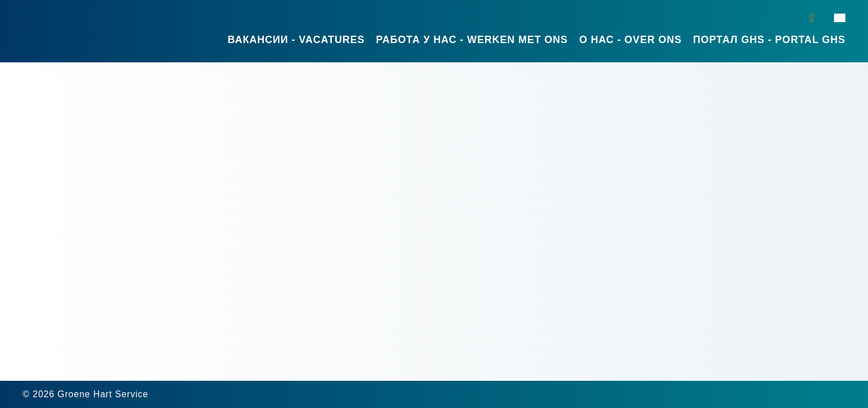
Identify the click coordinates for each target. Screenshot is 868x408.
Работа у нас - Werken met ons (472, 40)
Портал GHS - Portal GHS (769, 40)
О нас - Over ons (630, 40)
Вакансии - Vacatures (296, 40)
